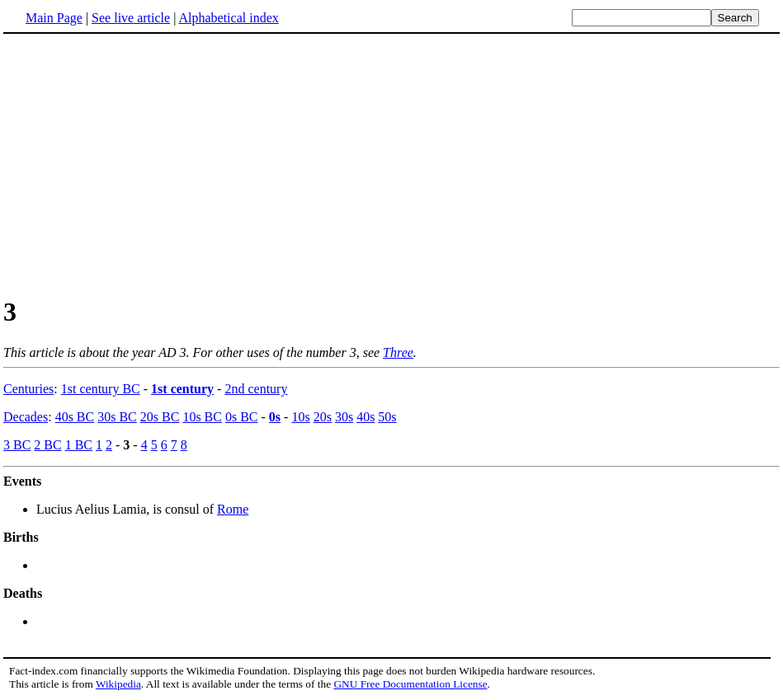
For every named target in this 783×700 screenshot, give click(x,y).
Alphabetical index (228, 18)
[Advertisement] (142, 164)
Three (398, 352)
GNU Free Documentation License (410, 684)
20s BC (160, 417)
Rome (233, 509)
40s (366, 417)
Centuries (28, 389)
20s (323, 417)
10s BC (202, 417)
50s (387, 417)
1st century (182, 389)
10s (300, 417)
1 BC (79, 445)
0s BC (242, 417)
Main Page (54, 18)
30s (344, 417)
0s (275, 417)
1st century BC (101, 389)
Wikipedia (118, 684)
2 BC (47, 445)
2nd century (256, 389)
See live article (131, 18)
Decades (26, 417)
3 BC (17, 445)
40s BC (75, 417)
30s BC (117, 417)
